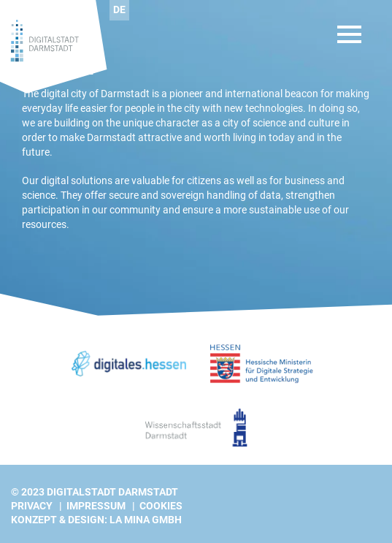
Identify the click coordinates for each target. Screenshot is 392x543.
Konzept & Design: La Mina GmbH (96, 520)
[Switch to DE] (119, 10)
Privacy (32, 506)
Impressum (96, 506)
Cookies (161, 506)
